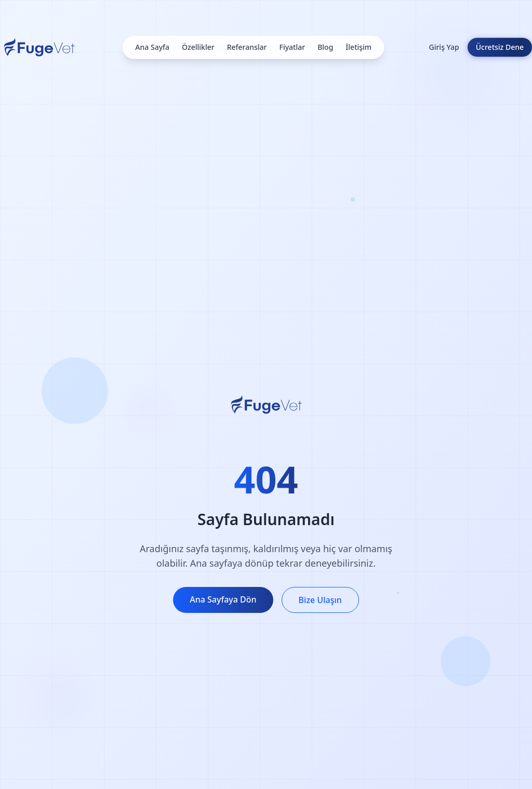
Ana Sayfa (152, 47)
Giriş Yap (444, 47)
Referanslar (247, 47)
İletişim (358, 47)
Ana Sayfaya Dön (223, 599)
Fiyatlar (292, 47)
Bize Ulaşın (320, 600)
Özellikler (198, 47)
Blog (325, 47)
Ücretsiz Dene (500, 47)
